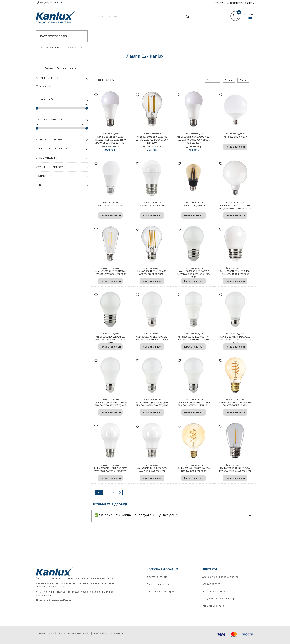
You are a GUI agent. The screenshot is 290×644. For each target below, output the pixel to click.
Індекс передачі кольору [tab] (52, 149)
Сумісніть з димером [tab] (49, 167)
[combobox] (145, 17)
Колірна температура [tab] (49, 139)
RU (221, 2)
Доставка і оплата (157, 577)
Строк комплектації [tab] (48, 78)
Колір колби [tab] (44, 176)
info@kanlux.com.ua (213, 606)
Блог (150, 599)
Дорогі (243, 80)
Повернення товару (158, 584)
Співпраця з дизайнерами (161, 591)
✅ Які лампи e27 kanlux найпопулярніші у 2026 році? (136, 515)
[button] (96, 95)
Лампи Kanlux (52, 47)
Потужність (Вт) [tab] (46, 99)
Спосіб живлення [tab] (47, 158)
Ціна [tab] (39, 185)
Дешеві (229, 80)
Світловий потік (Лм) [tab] (49, 119)
